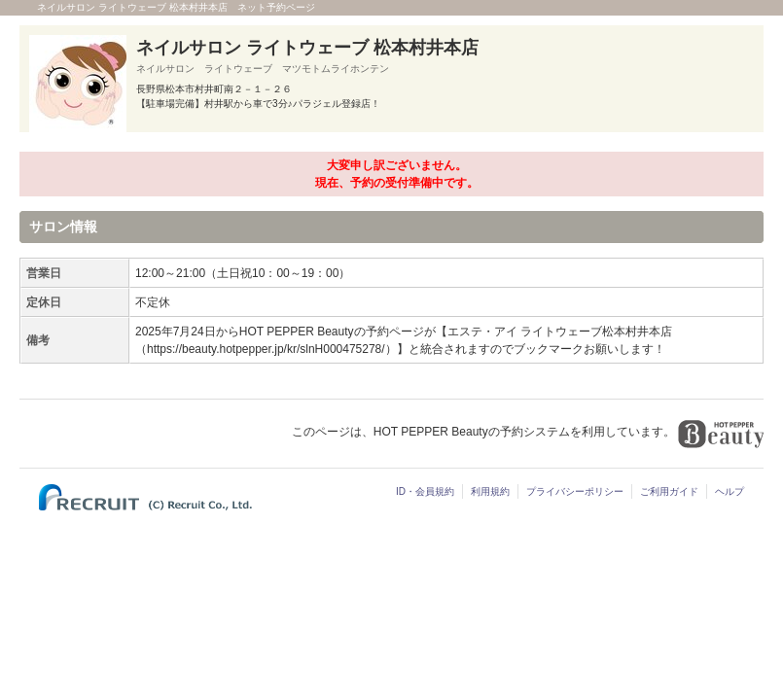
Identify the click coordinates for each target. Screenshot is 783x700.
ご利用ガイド (669, 491)
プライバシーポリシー (575, 491)
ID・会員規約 (425, 491)
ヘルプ (730, 491)
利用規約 (490, 491)
